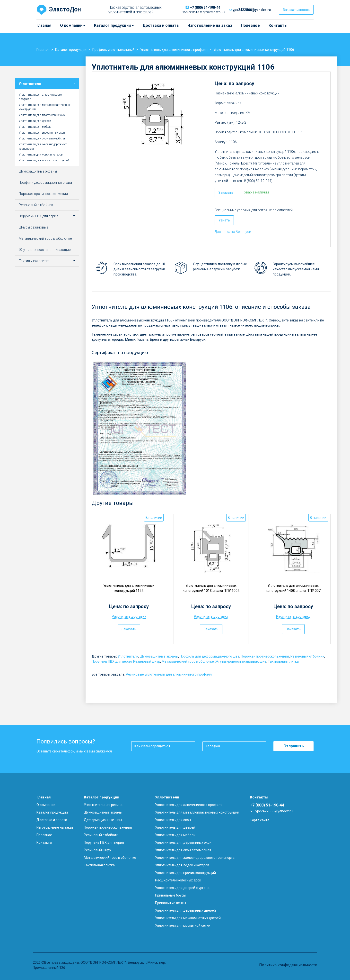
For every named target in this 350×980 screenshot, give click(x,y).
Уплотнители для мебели (35, 127)
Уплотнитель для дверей (175, 827)
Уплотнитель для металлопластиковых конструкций (197, 812)
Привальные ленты (171, 903)
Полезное (250, 25)
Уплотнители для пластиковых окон (43, 115)
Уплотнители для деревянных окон (42, 133)
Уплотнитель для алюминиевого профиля (189, 805)
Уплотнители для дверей (35, 121)
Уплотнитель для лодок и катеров (41, 155)
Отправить (294, 746)
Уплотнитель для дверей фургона (182, 888)
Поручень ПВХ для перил (112, 661)
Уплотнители (128, 656)
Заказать (226, 192)
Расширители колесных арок (178, 880)
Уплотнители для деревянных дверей (185, 910)
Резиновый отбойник (307, 656)
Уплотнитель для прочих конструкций (185, 873)
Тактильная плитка (283, 661)
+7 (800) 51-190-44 (205, 8)
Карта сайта (260, 820)
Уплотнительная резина (103, 805)
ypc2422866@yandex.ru (252, 10)
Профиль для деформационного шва (210, 656)
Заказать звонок (296, 10)
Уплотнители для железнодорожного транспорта (43, 147)
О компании (62, 25)
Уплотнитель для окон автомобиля (183, 850)
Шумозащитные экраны (159, 656)
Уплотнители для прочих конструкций (44, 160)
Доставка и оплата (161, 25)
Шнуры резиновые (33, 227)
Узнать (224, 220)
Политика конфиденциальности (288, 965)
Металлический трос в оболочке (188, 661)
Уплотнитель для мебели (175, 835)
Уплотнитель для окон (173, 820)
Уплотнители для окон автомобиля (42, 138)
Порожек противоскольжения (265, 656)
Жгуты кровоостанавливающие (241, 661)
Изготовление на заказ (210, 25)
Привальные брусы (170, 895)
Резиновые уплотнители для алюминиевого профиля (169, 674)
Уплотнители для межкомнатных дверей (188, 918)
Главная (44, 25)
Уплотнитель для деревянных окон (183, 843)
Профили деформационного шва (45, 183)
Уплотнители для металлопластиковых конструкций (45, 107)
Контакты (278, 25)
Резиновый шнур (147, 661)
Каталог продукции (96, 25)
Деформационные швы (103, 820)
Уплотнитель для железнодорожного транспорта (195, 858)
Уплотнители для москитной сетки (183, 925)
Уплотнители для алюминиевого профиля (40, 97)
